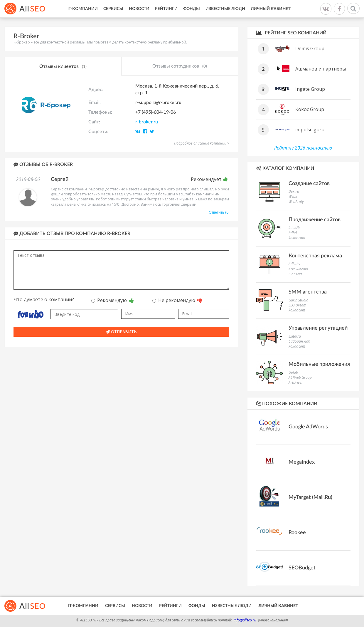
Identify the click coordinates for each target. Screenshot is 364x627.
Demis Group (310, 48)
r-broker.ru (147, 122)
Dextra (294, 191)
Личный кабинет (271, 9)
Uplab (293, 372)
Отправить (121, 332)
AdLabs (294, 264)
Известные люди (225, 9)
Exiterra (295, 336)
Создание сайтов (309, 184)
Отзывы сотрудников (180, 66)
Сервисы (113, 9)
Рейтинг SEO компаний (291, 33)
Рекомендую (113, 300)
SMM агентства (308, 292)
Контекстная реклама (315, 256)
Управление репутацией (318, 328)
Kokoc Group (310, 109)
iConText (295, 274)
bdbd (293, 233)
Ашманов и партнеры (321, 69)
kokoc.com (297, 238)
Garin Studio (298, 300)
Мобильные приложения (319, 364)
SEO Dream (297, 305)
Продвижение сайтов (315, 220)
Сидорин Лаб (299, 341)
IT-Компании (83, 9)
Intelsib (294, 228)
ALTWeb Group (300, 377)
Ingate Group (310, 89)
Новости (139, 9)
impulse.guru (310, 130)
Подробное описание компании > (202, 143)
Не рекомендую (177, 300)
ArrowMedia (298, 269)
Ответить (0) (219, 212)
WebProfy (296, 202)
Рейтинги (166, 9)
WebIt (293, 196)
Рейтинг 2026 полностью (303, 148)
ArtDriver (296, 382)
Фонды (192, 9)
